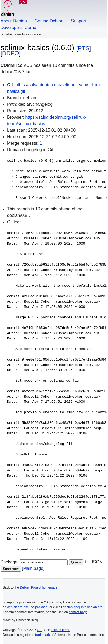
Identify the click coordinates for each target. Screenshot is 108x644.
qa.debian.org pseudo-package (25, 607)
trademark (42, 635)
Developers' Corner (19, 27)
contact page (78, 612)
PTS (84, 48)
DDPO (11, 53)
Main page (33, 568)
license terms (60, 630)
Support (79, 21)
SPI (40, 630)
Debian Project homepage (39, 587)
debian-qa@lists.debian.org (83, 607)
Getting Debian (49, 21)
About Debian (14, 21)
